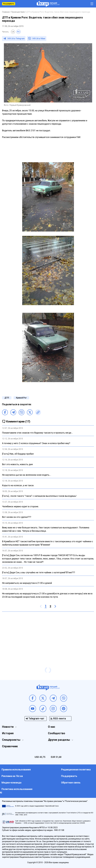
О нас (52, 727)
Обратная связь (71, 783)
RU (18, 32)
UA (13, 32)
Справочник (10, 746)
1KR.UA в (16, 39)
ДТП (7, 398)
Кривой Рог (21, 398)
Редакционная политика (76, 769)
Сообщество (57, 733)
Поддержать (9, 4)
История (8, 733)
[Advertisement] (48, 634)
